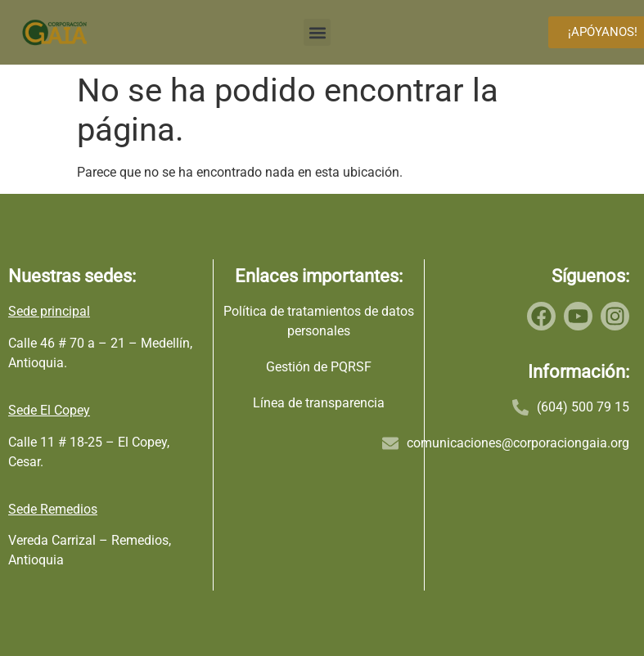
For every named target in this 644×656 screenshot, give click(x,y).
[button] (317, 32)
